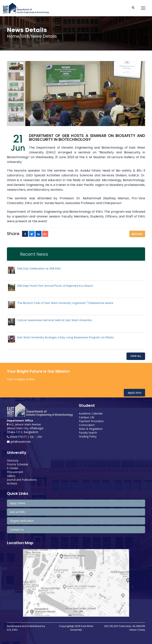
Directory (13, 460)
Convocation (87, 425)
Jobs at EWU (18, 512)
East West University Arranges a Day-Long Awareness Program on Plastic (66, 337)
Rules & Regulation (91, 429)
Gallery (11, 476)
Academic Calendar (91, 413)
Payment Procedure (91, 421)
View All (136, 356)
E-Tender (13, 468)
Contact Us (17, 530)
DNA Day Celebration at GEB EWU (39, 269)
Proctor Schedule (18, 464)
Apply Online (18, 503)
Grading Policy (88, 436)
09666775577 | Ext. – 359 (24, 437)
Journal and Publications (22, 480)
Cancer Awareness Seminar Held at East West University (55, 320)
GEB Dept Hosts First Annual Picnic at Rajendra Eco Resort (55, 286)
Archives (12, 483)
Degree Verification (22, 521)
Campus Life (87, 417)
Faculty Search (88, 433)
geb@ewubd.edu (19, 442)
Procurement (15, 472)
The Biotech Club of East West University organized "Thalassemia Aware (65, 303)
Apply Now (134, 393)
